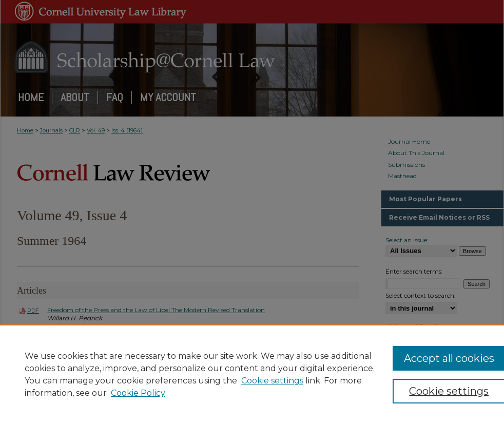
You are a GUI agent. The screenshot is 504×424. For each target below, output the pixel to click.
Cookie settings (272, 381)
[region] (252, 374)
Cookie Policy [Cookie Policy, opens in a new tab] (138, 393)
